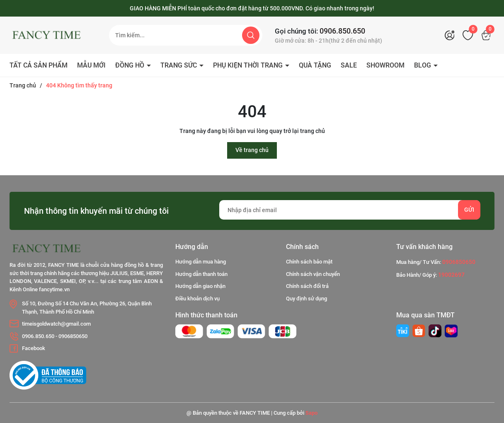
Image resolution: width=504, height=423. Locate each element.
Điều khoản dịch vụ (197, 299)
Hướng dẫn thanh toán (201, 274)
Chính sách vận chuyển (313, 274)
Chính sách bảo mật (309, 262)
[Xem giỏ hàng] (488, 35)
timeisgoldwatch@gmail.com (56, 324)
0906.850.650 (342, 31)
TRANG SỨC (179, 65)
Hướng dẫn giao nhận (200, 286)
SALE (349, 65)
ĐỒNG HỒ (131, 65)
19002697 (451, 275)
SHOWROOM (385, 65)
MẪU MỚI (91, 65)
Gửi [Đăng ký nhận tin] (469, 210)
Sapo (311, 413)
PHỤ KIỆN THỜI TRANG (249, 65)
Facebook (34, 348)
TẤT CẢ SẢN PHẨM (39, 65)
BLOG (423, 65)
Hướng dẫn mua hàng (201, 262)
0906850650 (73, 336)
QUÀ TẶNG (315, 65)
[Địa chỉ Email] (350, 210)
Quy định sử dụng (307, 299)
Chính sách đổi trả (307, 286)
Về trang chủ (252, 150)
